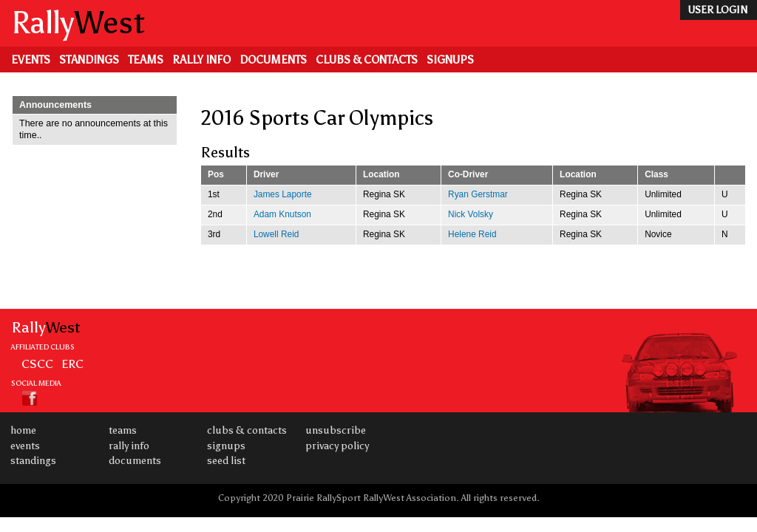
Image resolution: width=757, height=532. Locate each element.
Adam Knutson (282, 214)
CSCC (37, 364)
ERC (72, 364)
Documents (273, 60)
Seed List (226, 461)
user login (717, 10)
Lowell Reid (276, 234)
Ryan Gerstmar (478, 194)
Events (31, 60)
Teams (146, 60)
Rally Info (201, 60)
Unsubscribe (336, 430)
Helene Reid (472, 234)
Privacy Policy (337, 446)
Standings (89, 60)
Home (23, 430)
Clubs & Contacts (367, 60)
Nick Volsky (471, 214)
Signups (450, 60)
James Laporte (283, 194)
